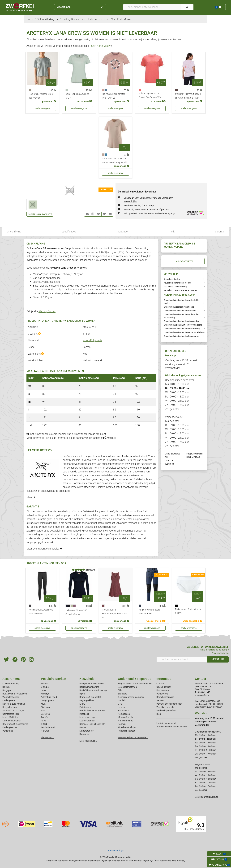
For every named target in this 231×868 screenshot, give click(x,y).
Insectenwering (87, 717)
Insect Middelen (10, 717)
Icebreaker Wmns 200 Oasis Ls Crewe (76, 612)
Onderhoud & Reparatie (135, 679)
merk (172, 232)
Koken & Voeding (11, 684)
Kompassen (124, 714)
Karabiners (123, 711)
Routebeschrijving (165, 697)
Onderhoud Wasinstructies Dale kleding (182, 329)
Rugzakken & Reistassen (15, 694)
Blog (159, 714)
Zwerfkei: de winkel (166, 707)
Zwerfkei (45, 717)
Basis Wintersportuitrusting (93, 690)
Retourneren (163, 690)
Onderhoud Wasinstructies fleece (179, 307)
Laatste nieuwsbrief (166, 723)
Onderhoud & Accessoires (15, 724)
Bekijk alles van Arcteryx (40, 214)
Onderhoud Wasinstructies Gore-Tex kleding (184, 332)
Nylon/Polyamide (92, 340)
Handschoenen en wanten (92, 711)
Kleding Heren (9, 700)
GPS (120, 704)
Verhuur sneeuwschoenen (169, 704)
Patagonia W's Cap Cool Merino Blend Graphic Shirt (115, 161)
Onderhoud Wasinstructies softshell (180, 311)
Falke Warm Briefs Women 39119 (188, 611)
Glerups (45, 687)
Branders (122, 694)
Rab (43, 711)
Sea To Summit (48, 727)
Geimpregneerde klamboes (131, 697)
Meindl (44, 684)
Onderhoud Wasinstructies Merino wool (182, 336)
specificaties (69, 232)
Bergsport (7, 690)
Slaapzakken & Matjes (13, 711)
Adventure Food (49, 697)
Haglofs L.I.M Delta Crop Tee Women (41, 96)
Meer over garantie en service (44, 549)
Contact (160, 684)
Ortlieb (44, 724)
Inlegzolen (84, 714)
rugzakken (147, 464)
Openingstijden (164, 687)
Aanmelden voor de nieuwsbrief (172, 727)
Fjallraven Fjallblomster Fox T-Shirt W (113, 96)
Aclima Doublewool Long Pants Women (41, 612)
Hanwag (45, 731)
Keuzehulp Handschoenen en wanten (180, 290)
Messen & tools (125, 717)
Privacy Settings (116, 851)
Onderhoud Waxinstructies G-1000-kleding (183, 325)
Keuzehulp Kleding (172, 279)
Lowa (44, 690)
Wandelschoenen (11, 697)
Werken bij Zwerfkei (166, 711)
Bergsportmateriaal (128, 687)
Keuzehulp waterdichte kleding (178, 283)
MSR (43, 704)
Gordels (122, 700)
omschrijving (14, 232)
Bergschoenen (10, 707)
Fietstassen (85, 707)
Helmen (122, 707)
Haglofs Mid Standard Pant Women (150, 612)
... (57, 19)
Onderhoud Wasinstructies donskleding (182, 321)
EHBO (82, 704)
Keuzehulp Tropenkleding (175, 287)
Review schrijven (184, 261)
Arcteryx (109, 438)
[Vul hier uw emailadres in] (182, 659)
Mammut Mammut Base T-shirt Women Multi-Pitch (188, 96)
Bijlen (82, 694)
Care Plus (46, 714)
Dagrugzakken (87, 700)
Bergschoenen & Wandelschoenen (135, 684)
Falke (44, 721)
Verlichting (8, 731)
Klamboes (84, 734)
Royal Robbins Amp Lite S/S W (77, 96)
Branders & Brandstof (90, 697)
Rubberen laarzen (127, 731)
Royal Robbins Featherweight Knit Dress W (115, 614)
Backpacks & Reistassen (92, 684)
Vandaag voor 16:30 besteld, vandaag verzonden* (181, 364)
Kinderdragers (86, 731)
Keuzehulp (87, 679)
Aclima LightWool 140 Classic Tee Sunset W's (150, 95)
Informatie (164, 679)
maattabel (122, 232)
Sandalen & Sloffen (12, 721)
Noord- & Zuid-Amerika (14, 704)
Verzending (162, 694)
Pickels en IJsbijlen (127, 727)
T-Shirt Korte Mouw (100, 46)
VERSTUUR (218, 659)
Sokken (6, 687)
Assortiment (80, 7)
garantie (220, 232)
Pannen (122, 724)
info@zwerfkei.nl (195, 454)
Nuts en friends (125, 721)
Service (160, 700)
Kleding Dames (47, 311)
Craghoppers (47, 700)
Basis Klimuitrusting (89, 687)
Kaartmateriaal (87, 721)
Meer (31, 497)
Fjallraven (46, 707)
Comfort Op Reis (11, 714)
